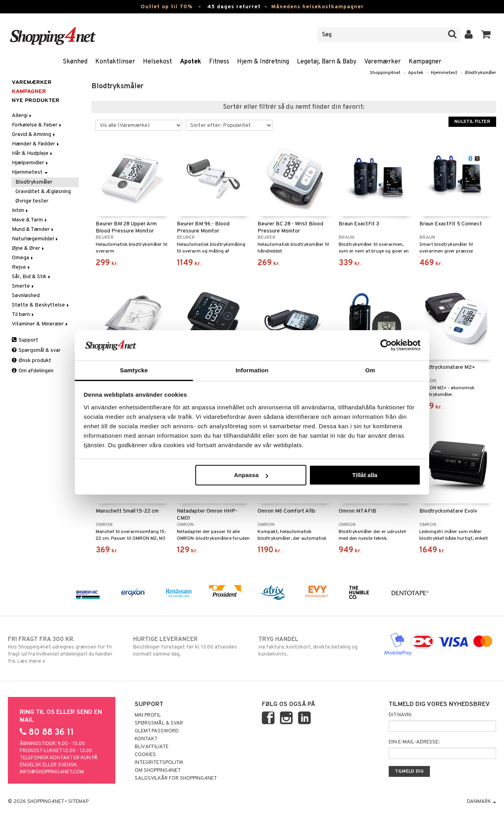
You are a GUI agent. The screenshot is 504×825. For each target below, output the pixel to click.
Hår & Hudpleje (33, 153)
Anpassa (251, 475)
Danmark (482, 802)
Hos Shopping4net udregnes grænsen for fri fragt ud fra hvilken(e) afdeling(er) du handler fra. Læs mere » (64, 650)
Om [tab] (370, 370)
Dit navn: (400, 715)
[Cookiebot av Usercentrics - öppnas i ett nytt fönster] (386, 345)
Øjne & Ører (29, 248)
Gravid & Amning (34, 135)
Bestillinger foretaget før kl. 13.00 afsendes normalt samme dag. (189, 647)
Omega (23, 258)
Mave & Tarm (30, 220)
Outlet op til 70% (167, 7)
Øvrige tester (32, 201)
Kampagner (425, 62)
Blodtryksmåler (480, 73)
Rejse (21, 267)
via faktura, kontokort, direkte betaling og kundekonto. (315, 647)
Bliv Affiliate (152, 747)
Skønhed (75, 62)
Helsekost (157, 62)
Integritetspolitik (159, 763)
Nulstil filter (472, 122)
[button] (486, 35)
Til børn (23, 315)
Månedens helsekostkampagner (318, 7)
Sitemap (78, 802)
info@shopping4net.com (52, 772)
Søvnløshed (26, 296)
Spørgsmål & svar (36, 350)
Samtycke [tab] (134, 370)
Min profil (148, 715)
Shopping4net (385, 73)
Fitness (219, 62)
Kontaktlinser (115, 62)
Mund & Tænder (33, 229)
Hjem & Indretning (263, 62)
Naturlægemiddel (35, 239)
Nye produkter (36, 101)
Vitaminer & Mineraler (40, 324)
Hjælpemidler (31, 163)
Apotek (191, 62)
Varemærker (383, 62)
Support (25, 340)
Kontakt (146, 739)
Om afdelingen (33, 371)
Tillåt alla (365, 475)
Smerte (23, 286)
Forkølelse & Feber (37, 125)
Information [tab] (252, 370)
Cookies (145, 755)
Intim (20, 211)
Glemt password (157, 731)
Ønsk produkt (31, 361)
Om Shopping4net (158, 771)
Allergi (22, 116)
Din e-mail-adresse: (414, 742)
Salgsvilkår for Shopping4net (176, 779)
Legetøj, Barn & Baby (327, 62)
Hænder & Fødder (36, 144)
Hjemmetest (444, 73)
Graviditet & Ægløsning (43, 192)
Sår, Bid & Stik (32, 277)
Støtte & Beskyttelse (41, 305)
